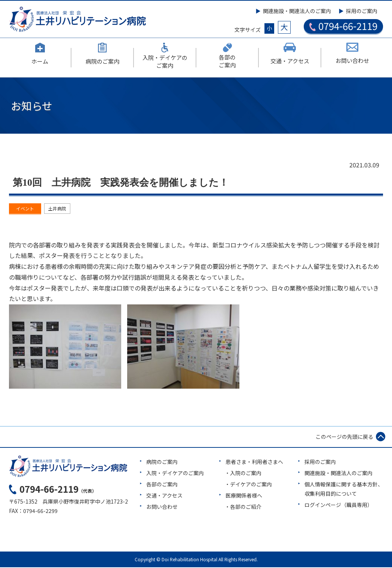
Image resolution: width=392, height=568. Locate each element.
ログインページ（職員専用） (339, 506)
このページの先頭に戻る (344, 437)
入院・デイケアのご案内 (175, 474)
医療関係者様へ (244, 496)
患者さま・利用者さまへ (254, 462)
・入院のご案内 (243, 474)
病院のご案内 (162, 462)
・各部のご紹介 (243, 508)
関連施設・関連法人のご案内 (297, 11)
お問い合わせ (162, 508)
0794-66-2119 (343, 26)
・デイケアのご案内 (248, 485)
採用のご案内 (362, 11)
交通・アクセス (164, 496)
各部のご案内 (162, 485)
